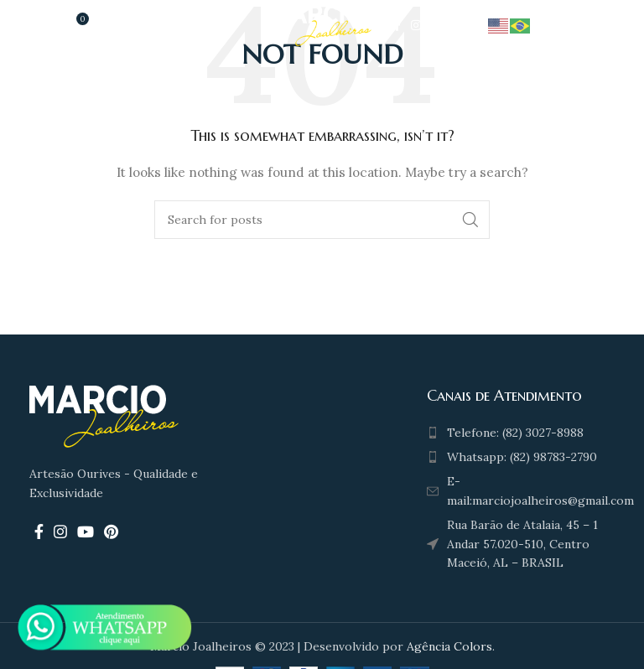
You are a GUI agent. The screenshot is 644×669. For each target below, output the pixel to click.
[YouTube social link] (438, 25)
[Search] (322, 220)
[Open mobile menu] (30, 25)
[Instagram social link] (416, 25)
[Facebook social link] (397, 25)
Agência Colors (449, 646)
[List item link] (518, 433)
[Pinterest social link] (460, 25)
